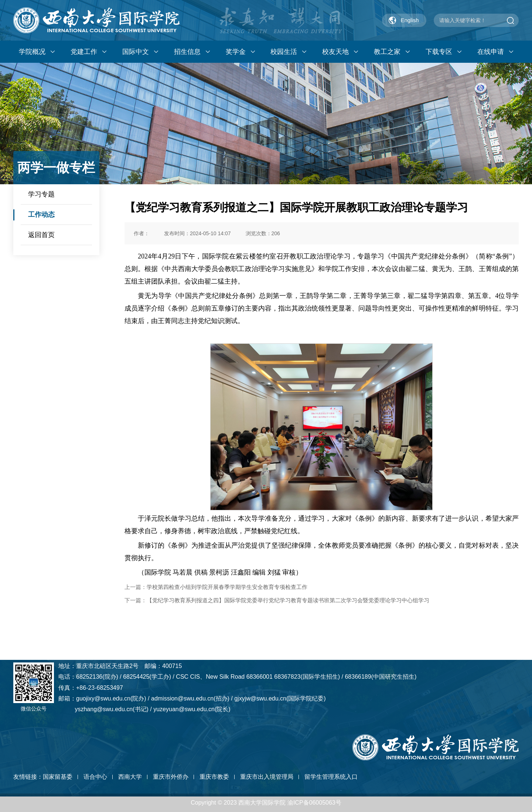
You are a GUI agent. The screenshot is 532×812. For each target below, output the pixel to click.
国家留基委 (58, 777)
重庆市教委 (214, 777)
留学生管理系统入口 (331, 777)
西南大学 (130, 777)
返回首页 (41, 235)
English (410, 20)
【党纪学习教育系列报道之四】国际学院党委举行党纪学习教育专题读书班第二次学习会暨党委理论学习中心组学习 (288, 600)
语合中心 (95, 777)
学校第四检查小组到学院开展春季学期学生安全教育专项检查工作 (227, 587)
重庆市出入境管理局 (267, 777)
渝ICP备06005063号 (314, 803)
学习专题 (41, 194)
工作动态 (41, 215)
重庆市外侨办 (171, 777)
